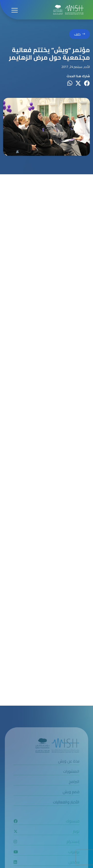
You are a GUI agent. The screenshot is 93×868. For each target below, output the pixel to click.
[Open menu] (15, 10)
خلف (77, 35)
